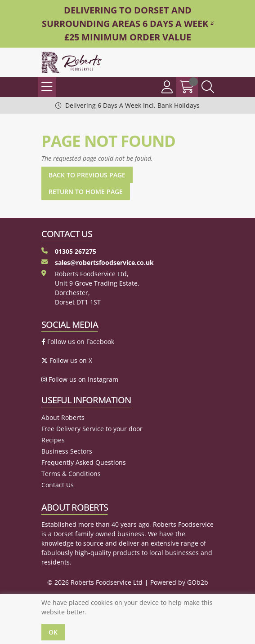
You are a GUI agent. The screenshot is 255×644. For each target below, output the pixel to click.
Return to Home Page (86, 192)
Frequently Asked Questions (84, 462)
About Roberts (63, 417)
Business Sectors (67, 451)
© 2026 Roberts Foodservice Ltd (95, 582)
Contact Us (58, 485)
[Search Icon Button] (208, 87)
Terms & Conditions (71, 474)
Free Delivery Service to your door (92, 429)
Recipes (53, 440)
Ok (53, 632)
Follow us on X (67, 360)
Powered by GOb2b (179, 582)
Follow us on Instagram (80, 379)
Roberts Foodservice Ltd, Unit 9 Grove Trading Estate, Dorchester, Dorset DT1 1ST (90, 288)
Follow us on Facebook (78, 342)
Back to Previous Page (87, 175)
